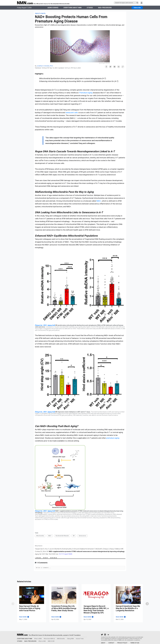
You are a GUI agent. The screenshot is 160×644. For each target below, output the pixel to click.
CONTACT (111, 643)
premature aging (113, 438)
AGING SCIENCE (53, 8)
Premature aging (86, 93)
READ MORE (24, 617)
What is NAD (42, 641)
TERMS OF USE (135, 643)
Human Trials (80, 639)
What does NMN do (49, 639)
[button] (106, 67)
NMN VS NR (51, 641)
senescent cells (72, 113)
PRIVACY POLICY (122, 643)
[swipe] (13, 604)
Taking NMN (70, 639)
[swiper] (147, 604)
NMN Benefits (61, 639)
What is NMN (38, 639)
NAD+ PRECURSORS (105, 8)
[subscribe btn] (137, 8)
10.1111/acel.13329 (65, 554)
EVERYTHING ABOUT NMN (72, 8)
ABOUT (103, 643)
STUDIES (90, 8)
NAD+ (99, 201)
